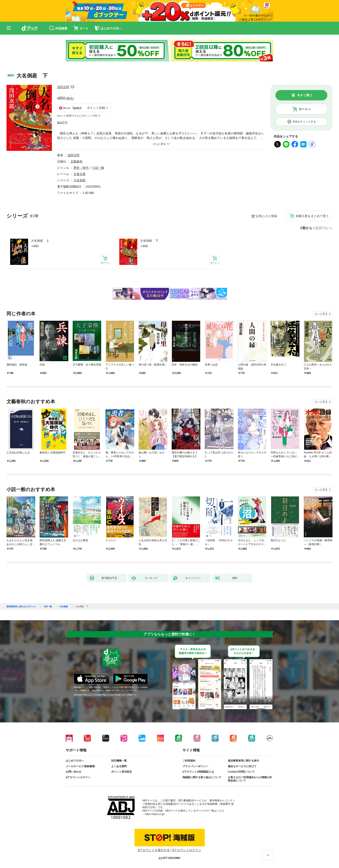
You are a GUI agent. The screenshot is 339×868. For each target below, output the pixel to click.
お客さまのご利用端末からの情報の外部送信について (250, 779)
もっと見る (321, 314)
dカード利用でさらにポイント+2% (77, 116)
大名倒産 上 (40, 241)
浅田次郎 (63, 87)
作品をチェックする (304, 122)
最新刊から (324, 228)
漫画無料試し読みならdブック (21, 607)
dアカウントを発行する (154, 850)
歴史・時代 (81, 168)
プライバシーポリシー (195, 766)
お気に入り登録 (266, 216)
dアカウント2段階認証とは (198, 772)
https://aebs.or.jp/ (155, 814)
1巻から (306, 228)
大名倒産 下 (149, 241)
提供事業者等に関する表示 (243, 761)
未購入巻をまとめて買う (312, 216)
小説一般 (98, 168)
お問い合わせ (74, 772)
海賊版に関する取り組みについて (202, 777)
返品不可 (62, 122)
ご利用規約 (189, 761)
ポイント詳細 (96, 108)
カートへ (305, 109)
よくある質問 (119, 766)
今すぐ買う (305, 95)
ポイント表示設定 (122, 772)
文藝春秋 (77, 161)
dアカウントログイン (78, 777)
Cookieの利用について (241, 772)
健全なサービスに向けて (242, 766)
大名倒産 (80, 180)
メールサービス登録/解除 (80, 766)
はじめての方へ (75, 761)
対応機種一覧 (119, 761)
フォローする (72, 87)
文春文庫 (80, 174)
